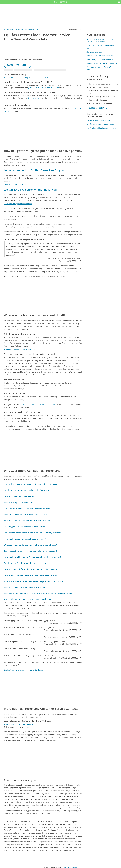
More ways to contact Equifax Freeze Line (101, 68)
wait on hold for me (47, 405)
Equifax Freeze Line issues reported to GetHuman (24, 670)
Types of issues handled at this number (102, 63)
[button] (119, 2)
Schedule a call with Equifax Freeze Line (19, 349)
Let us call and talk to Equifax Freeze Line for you (34, 170)
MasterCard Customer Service (98, 120)
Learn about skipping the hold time (18, 204)
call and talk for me (29, 405)
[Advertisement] (43, 130)
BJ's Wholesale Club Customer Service (101, 128)
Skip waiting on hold (33, 78)
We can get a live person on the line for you (30, 190)
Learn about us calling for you (16, 184)
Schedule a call (49, 78)
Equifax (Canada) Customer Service (100, 124)
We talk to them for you (13, 78)
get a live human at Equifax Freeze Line (44, 88)
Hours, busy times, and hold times (100, 60)
